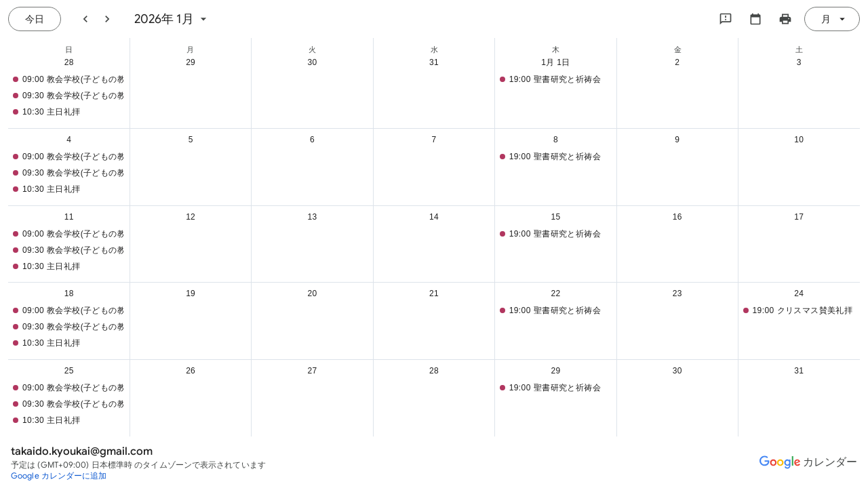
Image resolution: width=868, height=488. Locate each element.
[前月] (85, 19)
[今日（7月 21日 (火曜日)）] (35, 19)
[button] (66, 79)
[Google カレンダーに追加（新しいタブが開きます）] (59, 476)
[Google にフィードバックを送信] (726, 19)
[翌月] (107, 19)
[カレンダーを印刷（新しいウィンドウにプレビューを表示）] (785, 19)
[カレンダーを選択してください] (755, 19)
